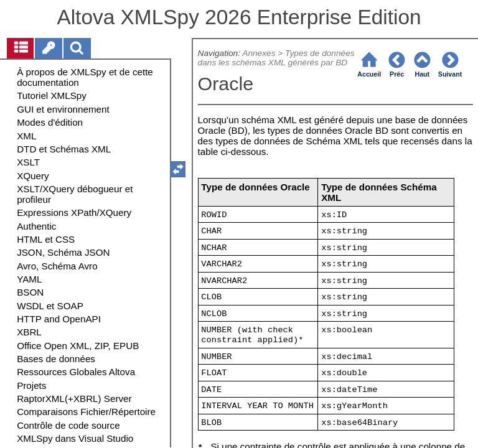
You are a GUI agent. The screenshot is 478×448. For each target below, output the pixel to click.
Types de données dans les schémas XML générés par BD (276, 58)
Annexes (259, 53)
